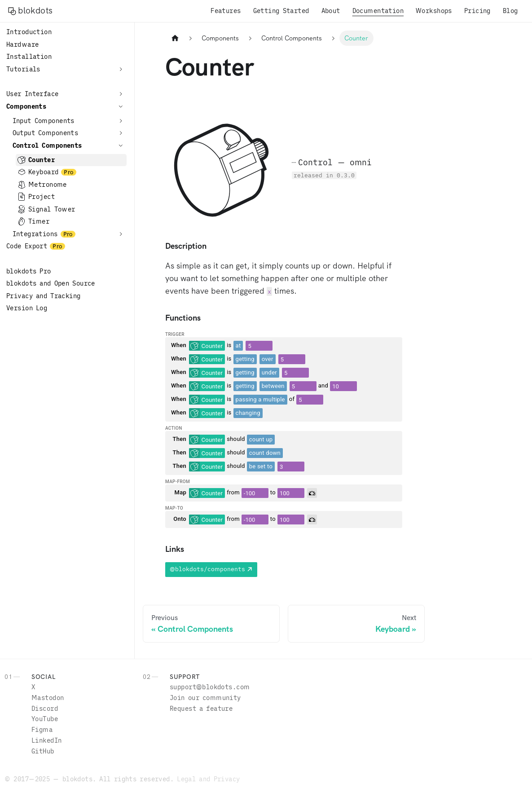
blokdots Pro (29, 271)
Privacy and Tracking (44, 296)
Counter (42, 160)
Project (42, 197)
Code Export (27, 246)
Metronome (48, 185)
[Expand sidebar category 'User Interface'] (121, 94)
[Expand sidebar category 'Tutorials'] (121, 69)
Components (26, 106)
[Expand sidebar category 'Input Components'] (121, 121)
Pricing (477, 11)
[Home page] (175, 38)
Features (226, 11)
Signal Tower (52, 209)
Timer (39, 221)
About (331, 11)
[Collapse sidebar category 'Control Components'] (121, 145)
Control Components (47, 145)
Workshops (434, 11)
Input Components (44, 121)
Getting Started (281, 11)
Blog (510, 11)
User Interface (32, 94)
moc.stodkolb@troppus (210, 687)
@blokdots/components (207, 569)
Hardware (22, 44)
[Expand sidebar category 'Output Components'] (121, 133)
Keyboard (43, 172)
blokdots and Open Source (51, 283)
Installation (29, 57)
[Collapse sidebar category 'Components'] (121, 106)
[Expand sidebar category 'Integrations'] (121, 234)
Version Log (27, 308)
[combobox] (207, 346)
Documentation (378, 11)
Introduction (29, 32)
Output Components (46, 133)
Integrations (35, 234)
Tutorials (23, 69)
